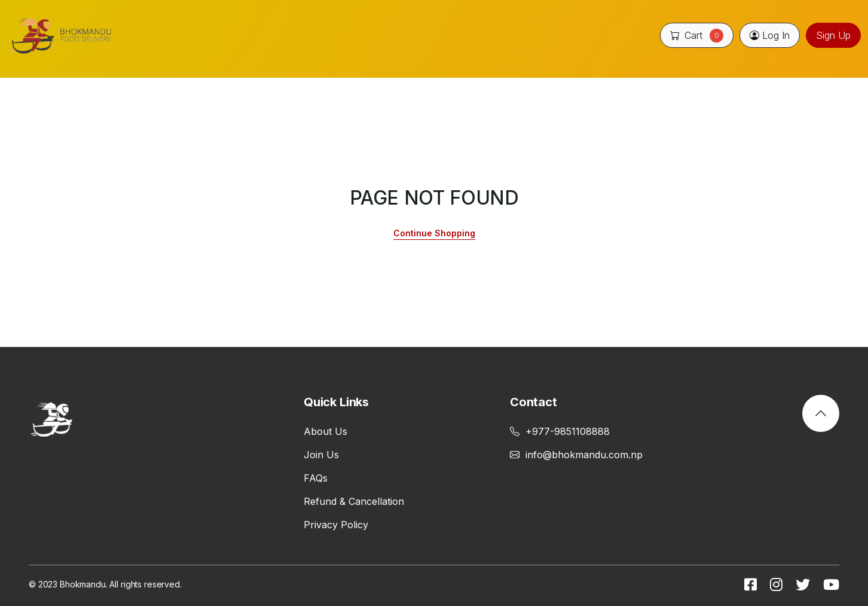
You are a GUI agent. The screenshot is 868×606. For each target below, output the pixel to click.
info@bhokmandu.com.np (576, 455)
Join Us (321, 455)
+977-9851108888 (560, 431)
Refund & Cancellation (354, 501)
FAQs (316, 478)
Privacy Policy (336, 525)
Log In (770, 35)
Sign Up (833, 35)
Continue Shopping (434, 233)
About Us (325, 431)
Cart (697, 35)
